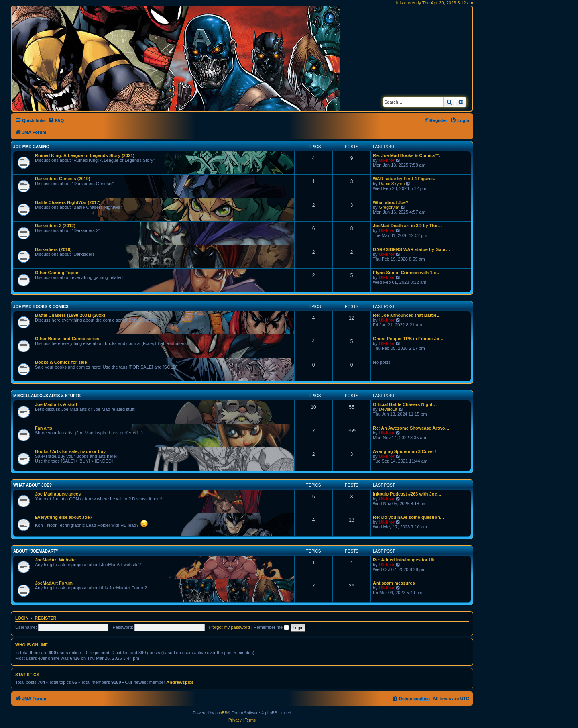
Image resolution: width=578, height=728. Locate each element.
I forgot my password (229, 627)
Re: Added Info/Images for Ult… (406, 560)
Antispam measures (394, 583)
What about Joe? (391, 202)
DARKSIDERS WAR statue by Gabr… (412, 249)
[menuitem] (56, 120)
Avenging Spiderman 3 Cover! (404, 451)
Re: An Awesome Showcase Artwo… (411, 428)
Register (46, 618)
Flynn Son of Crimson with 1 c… (407, 273)
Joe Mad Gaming (31, 147)
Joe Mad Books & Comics (41, 307)
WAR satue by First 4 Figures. (404, 179)
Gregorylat (389, 207)
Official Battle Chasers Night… (405, 404)
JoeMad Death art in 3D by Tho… (407, 226)
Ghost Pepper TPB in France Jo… (408, 339)
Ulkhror (387, 160)
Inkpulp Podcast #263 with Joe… (407, 494)
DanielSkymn (392, 184)
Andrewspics (180, 682)
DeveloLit (388, 409)
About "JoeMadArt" (36, 551)
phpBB (221, 713)
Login (22, 618)
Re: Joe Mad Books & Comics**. (406, 155)
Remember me (271, 627)
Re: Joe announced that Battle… (407, 315)
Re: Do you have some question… (409, 517)
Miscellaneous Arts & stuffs (47, 396)
